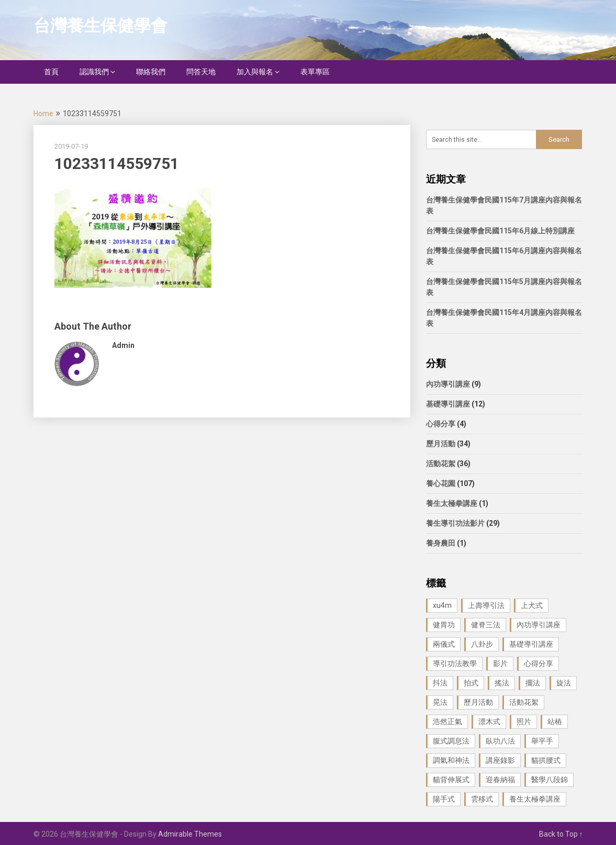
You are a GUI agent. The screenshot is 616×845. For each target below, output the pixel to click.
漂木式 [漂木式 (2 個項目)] (489, 722)
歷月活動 (441, 444)
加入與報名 (255, 72)
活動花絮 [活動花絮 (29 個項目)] (524, 702)
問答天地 (201, 72)
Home (43, 114)
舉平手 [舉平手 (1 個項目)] (542, 741)
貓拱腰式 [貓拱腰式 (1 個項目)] (546, 760)
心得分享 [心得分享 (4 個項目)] (539, 663)
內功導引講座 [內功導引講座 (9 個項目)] (539, 625)
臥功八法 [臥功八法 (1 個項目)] (500, 741)
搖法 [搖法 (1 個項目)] (502, 683)
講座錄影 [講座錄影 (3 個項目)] (500, 760)
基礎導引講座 (448, 404)
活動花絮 (441, 464)
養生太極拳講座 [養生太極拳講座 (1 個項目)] (535, 799)
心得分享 (441, 424)
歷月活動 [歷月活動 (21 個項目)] (478, 702)
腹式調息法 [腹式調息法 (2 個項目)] (451, 741)
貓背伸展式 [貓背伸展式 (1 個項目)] (451, 780)
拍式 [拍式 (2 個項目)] (471, 683)
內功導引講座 (448, 384)
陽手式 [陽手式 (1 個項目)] (444, 799)
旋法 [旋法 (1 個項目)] (564, 683)
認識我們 (94, 72)
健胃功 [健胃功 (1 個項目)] (444, 625)
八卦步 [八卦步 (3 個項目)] (482, 644)
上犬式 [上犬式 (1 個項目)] (532, 605)
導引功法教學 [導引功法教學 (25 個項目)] (455, 663)
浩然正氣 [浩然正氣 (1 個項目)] (447, 722)
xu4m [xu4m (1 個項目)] (442, 605)
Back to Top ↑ (561, 834)
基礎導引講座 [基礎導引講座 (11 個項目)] (531, 644)
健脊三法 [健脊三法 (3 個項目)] (486, 625)
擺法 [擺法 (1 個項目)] (533, 683)
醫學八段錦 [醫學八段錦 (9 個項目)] (550, 780)
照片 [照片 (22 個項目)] (524, 722)
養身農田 (441, 543)
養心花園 (441, 483)
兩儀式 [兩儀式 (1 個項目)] (444, 644)
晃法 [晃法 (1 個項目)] (440, 702)
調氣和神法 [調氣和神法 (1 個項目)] (451, 760)
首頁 (51, 72)
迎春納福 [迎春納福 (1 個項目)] (500, 780)
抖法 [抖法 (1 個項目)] (440, 683)
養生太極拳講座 (452, 503)
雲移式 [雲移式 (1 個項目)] (482, 799)
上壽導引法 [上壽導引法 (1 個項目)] (486, 605)
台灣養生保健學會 (100, 26)
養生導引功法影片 (455, 523)
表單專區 (315, 72)
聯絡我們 (151, 72)
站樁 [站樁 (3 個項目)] (555, 722)
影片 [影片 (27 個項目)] (500, 663)
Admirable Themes (190, 834)
